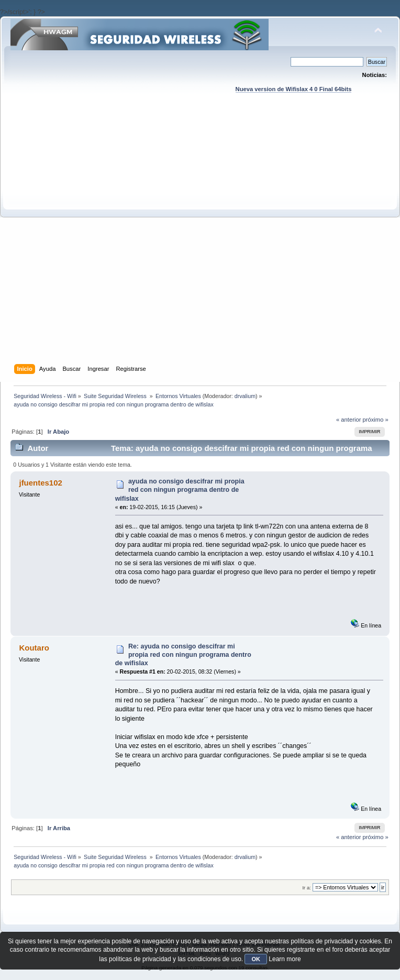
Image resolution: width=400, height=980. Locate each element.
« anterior (348, 420)
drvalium (245, 396)
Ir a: (306, 888)
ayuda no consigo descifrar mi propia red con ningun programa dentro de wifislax (180, 490)
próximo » (376, 420)
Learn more (285, 959)
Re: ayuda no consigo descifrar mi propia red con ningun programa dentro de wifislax (183, 655)
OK (256, 959)
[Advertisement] (125, 239)
